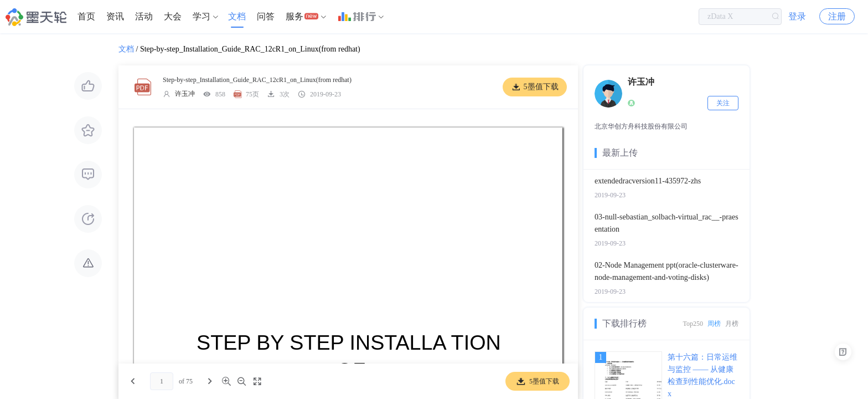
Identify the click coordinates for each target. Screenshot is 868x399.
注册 (837, 16)
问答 (266, 16)
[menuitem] (86, 17)
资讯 (115, 16)
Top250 (693, 324)
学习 (201, 16)
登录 (797, 16)
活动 (144, 16)
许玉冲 (185, 94)
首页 (86, 16)
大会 (173, 16)
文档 (237, 16)
